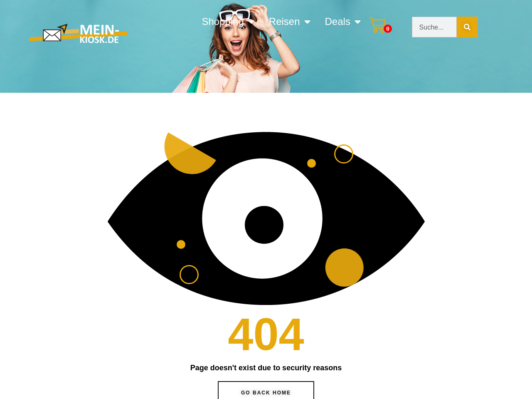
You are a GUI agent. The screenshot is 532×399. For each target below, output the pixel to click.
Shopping (228, 22)
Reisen (290, 22)
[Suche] (467, 27)
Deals (343, 22)
